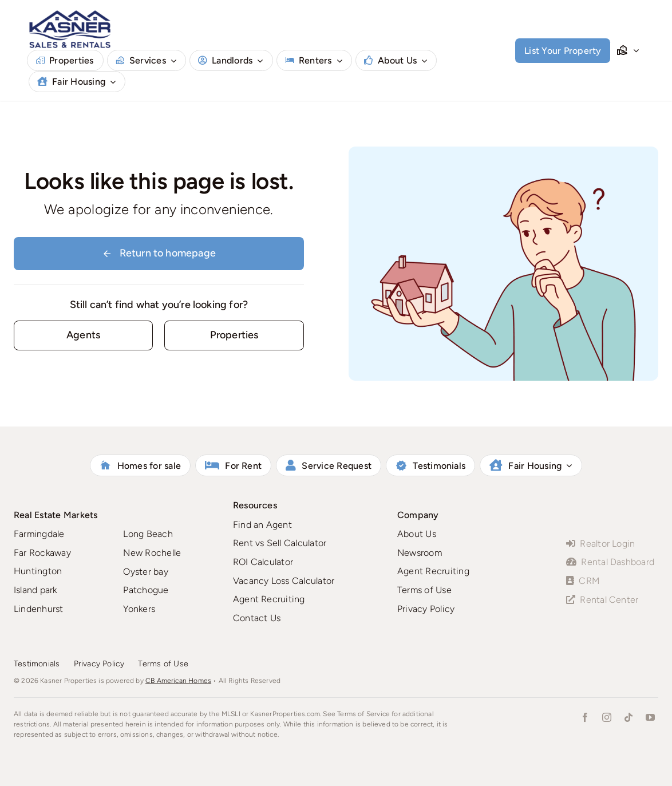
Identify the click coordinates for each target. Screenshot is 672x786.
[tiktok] (628, 717)
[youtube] (650, 717)
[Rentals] (234, 335)
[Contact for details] (83, 335)
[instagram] (607, 717)
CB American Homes (178, 681)
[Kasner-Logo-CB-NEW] (70, 14)
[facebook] (585, 717)
